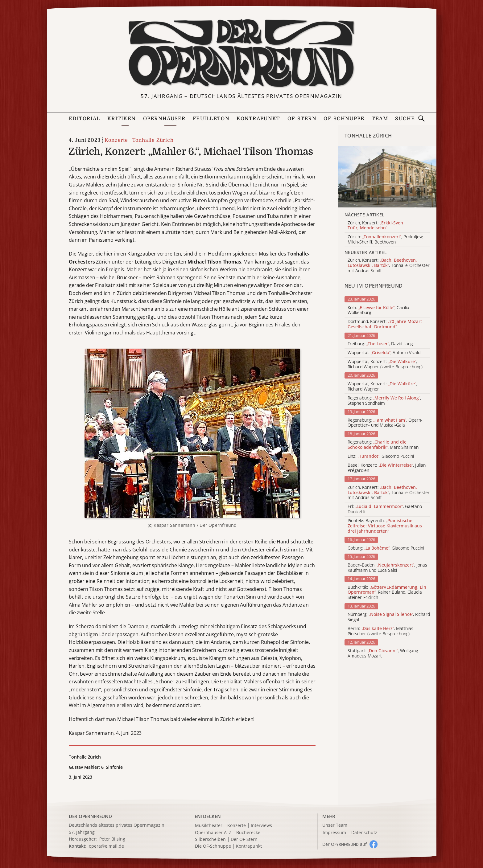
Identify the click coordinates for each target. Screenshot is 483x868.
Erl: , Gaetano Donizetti (385, 509)
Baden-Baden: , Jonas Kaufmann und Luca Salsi (387, 568)
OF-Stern (302, 119)
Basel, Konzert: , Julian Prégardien (387, 468)
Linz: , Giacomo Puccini (381, 456)
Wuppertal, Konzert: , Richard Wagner (382, 387)
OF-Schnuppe (344, 119)
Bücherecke (248, 833)
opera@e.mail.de (106, 846)
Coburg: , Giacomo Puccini (386, 548)
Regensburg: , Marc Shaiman (383, 445)
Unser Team (335, 825)
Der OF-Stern (244, 839)
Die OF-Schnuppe (213, 846)
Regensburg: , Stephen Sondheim (384, 401)
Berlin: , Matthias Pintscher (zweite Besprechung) (380, 631)
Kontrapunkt (258, 119)
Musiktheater (209, 826)
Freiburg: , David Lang (380, 344)
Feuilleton (211, 119)
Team (380, 119)
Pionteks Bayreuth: (385, 526)
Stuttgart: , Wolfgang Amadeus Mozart (383, 653)
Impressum (334, 833)
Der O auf (345, 844)
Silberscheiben (210, 839)
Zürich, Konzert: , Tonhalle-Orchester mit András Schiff (389, 493)
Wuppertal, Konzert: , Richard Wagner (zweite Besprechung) (385, 364)
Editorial (85, 119)
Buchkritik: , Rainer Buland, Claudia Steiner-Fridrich (387, 592)
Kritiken (122, 119)
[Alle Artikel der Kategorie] (387, 177)
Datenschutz (364, 833)
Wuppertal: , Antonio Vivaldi (384, 353)
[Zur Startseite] (241, 53)
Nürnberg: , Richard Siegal (389, 617)
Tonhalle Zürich (153, 140)
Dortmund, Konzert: (385, 324)
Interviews (261, 826)
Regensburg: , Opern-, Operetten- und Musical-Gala (386, 423)
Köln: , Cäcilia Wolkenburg (378, 310)
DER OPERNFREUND (90, 816)
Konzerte (116, 140)
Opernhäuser (164, 119)
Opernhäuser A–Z (213, 833)
